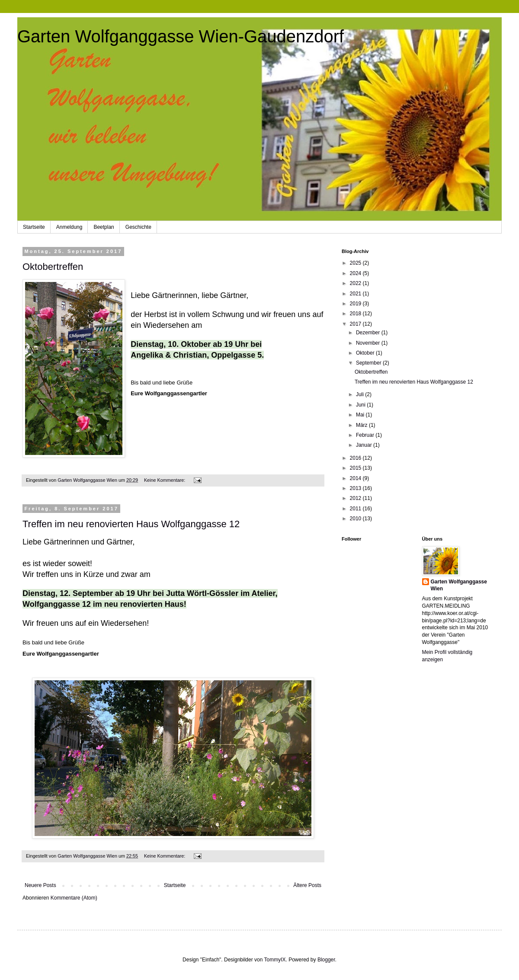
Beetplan (104, 227)
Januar (365, 445)
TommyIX (275, 960)
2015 (356, 468)
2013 (356, 488)
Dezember (369, 333)
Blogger (326, 960)
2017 (356, 324)
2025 (356, 263)
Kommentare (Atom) (74, 898)
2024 (356, 273)
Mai (361, 415)
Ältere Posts (307, 885)
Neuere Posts (40, 885)
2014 (356, 478)
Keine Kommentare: (165, 480)
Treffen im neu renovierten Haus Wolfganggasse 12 (131, 524)
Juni (361, 405)
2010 (356, 519)
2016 (356, 458)
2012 (356, 498)
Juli (360, 394)
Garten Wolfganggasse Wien (459, 585)
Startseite (34, 227)
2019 (356, 304)
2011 (356, 509)
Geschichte (138, 227)
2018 (356, 314)
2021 (356, 294)
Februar (366, 435)
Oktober (366, 353)
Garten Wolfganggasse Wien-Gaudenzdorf (181, 36)
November (369, 343)
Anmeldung (69, 227)
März (362, 425)
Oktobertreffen (53, 267)
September (369, 363)
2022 (356, 283)
